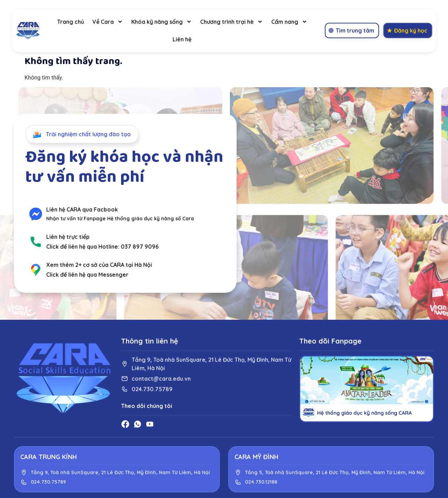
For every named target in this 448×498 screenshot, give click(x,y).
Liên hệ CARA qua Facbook (82, 209)
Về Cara (108, 22)
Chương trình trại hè (232, 22)
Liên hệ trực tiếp (68, 237)
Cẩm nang (289, 22)
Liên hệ (182, 39)
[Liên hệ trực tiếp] (36, 242)
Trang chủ (71, 22)
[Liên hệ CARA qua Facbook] (36, 214)
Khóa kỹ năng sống (162, 22)
